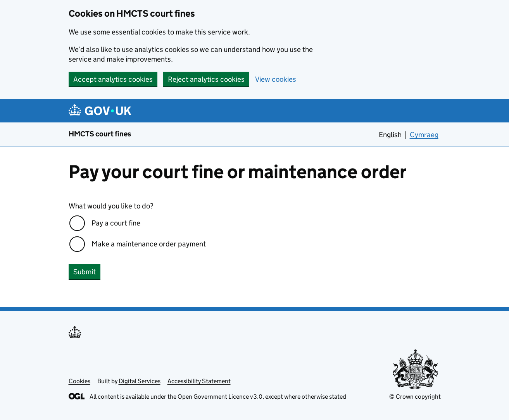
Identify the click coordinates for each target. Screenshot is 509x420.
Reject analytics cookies (206, 79)
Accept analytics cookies (113, 79)
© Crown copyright (415, 397)
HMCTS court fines (100, 134)
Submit (85, 272)
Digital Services (140, 381)
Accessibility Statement (199, 381)
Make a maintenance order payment (149, 244)
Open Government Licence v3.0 (220, 397)
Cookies (79, 381)
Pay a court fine (116, 223)
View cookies (276, 79)
